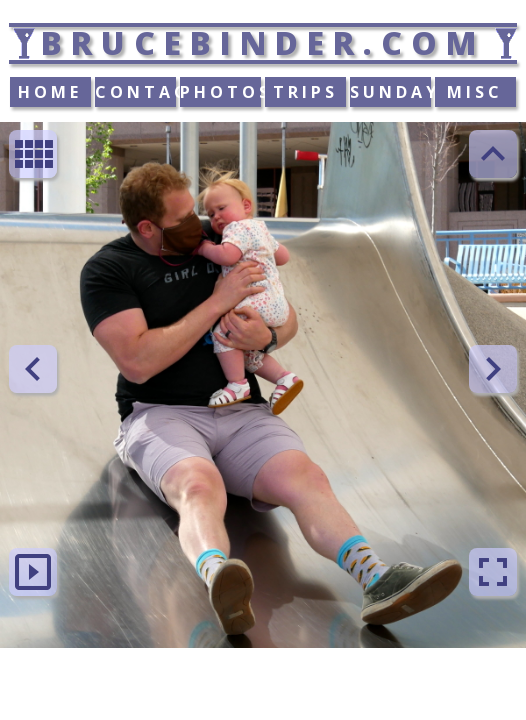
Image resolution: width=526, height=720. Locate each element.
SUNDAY (391, 92)
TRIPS (305, 92)
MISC (475, 92)
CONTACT (136, 92)
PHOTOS (221, 92)
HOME (50, 92)
